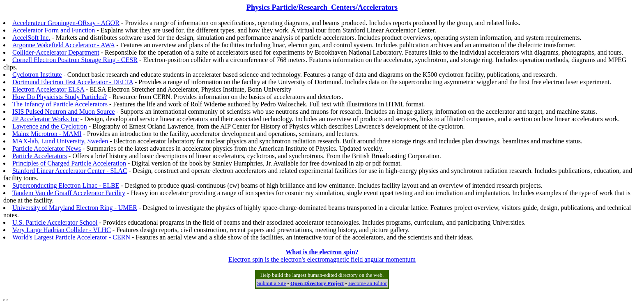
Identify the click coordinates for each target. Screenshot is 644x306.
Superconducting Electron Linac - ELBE (66, 185)
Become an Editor (368, 283)
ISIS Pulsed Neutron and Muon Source (63, 112)
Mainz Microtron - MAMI (47, 134)
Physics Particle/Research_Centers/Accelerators (322, 7)
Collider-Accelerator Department (56, 52)
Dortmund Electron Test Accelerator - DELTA (73, 82)
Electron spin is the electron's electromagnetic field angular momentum (322, 256)
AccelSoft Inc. (31, 38)
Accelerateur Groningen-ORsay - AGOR (66, 23)
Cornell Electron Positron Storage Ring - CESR (75, 60)
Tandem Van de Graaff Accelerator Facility (69, 193)
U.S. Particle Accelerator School (55, 222)
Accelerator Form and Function (54, 30)
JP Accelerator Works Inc (46, 119)
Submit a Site (271, 283)
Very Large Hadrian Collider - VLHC (62, 230)
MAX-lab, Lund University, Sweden (60, 141)
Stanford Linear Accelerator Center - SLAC (70, 171)
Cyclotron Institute (37, 75)
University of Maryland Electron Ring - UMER (75, 208)
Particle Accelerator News (47, 148)
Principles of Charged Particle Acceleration (69, 163)
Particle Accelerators (40, 156)
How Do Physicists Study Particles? (60, 97)
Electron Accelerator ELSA (48, 89)
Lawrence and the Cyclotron (50, 126)
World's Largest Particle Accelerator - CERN (71, 237)
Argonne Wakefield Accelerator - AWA (63, 45)
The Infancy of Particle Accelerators (60, 104)
